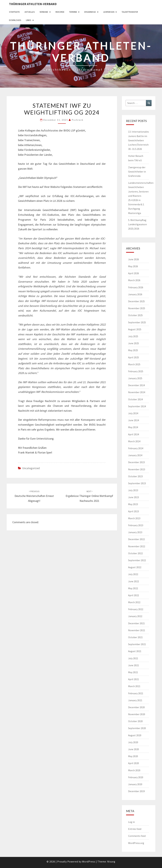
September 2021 (137, 644)
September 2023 (137, 483)
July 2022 (133, 574)
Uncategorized (31, 468)
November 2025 (137, 308)
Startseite (14, 12)
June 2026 (134, 259)
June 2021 (134, 665)
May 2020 (133, 756)
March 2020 (134, 770)
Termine (73, 12)
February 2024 (136, 448)
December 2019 (136, 791)
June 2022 (134, 581)
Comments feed (137, 836)
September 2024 (137, 406)
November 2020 (137, 714)
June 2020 (134, 749)
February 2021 (136, 693)
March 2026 (134, 280)
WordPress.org (136, 843)
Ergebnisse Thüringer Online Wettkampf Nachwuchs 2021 (89, 496)
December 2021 (136, 623)
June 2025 (134, 343)
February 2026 (136, 287)
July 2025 (133, 336)
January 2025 (135, 378)
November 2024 (137, 392)
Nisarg (111, 862)
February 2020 (136, 777)
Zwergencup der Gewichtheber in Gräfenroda (137, 172)
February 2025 (136, 371)
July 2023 (133, 490)
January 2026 (135, 294)
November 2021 (137, 630)
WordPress (89, 862)
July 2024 (133, 413)
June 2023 (134, 497)
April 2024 (134, 434)
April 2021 (134, 679)
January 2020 (135, 784)
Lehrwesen (109, 12)
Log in (131, 822)
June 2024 (134, 420)
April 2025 (134, 357)
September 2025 (137, 322)
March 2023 (134, 518)
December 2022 (136, 539)
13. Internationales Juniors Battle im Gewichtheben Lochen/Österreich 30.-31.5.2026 (139, 140)
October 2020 (135, 721)
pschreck (78, 120)
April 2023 (134, 511)
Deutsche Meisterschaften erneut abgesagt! (34, 496)
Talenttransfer (130, 12)
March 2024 (134, 441)
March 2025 (134, 364)
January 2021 (135, 700)
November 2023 (137, 469)
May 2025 (133, 350)
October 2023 (135, 476)
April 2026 (134, 273)
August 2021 (135, 651)
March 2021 (134, 686)
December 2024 (136, 385)
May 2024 (133, 427)
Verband (44, 12)
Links (29, 20)
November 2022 (137, 546)
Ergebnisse (90, 12)
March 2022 (134, 602)
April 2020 (134, 763)
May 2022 (133, 588)
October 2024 (135, 399)
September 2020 (137, 728)
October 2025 (135, 315)
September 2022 (137, 560)
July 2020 (133, 742)
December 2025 (136, 301)
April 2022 (134, 595)
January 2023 (135, 532)
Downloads (15, 20)
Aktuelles (30, 12)
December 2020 (136, 707)
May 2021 (133, 672)
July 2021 (133, 658)
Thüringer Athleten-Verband (33, 4)
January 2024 (135, 455)
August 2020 (135, 735)
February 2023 (136, 525)
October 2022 (135, 553)
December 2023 (136, 462)
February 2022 (136, 609)
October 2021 (135, 637)
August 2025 (135, 329)
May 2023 (133, 504)
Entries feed (135, 829)
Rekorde (60, 12)
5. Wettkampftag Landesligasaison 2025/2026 (137, 224)
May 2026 (133, 266)
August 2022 (135, 567)
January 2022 (135, 616)
